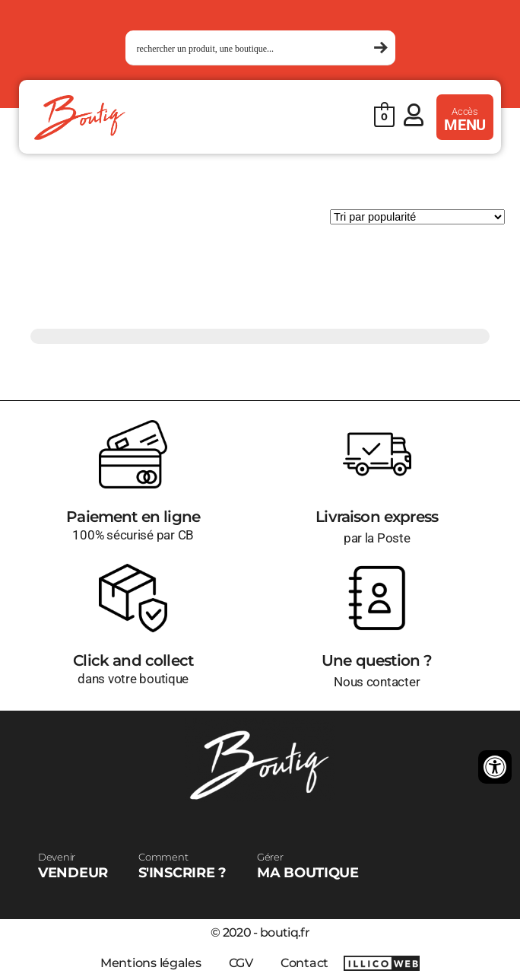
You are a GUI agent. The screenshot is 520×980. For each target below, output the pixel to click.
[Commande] (417, 217)
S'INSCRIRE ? (182, 866)
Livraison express (377, 517)
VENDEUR (73, 866)
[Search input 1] (254, 48)
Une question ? (377, 660)
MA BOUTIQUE (308, 866)
